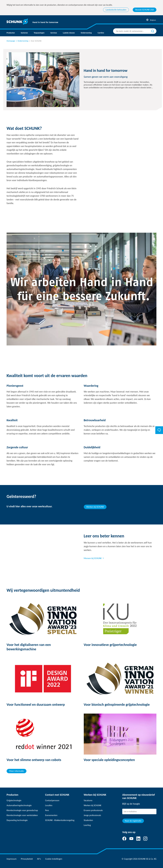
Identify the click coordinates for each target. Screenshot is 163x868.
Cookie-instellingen (54, 859)
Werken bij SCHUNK (95, 507)
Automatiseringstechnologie (19, 805)
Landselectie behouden (116, 10)
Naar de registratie (133, 821)
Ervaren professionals (93, 810)
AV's (39, 859)
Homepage (11, 41)
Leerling (87, 825)
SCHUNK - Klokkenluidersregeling (60, 820)
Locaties (49, 805)
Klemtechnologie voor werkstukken (22, 815)
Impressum (12, 859)
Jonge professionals (92, 815)
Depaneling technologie (17, 820)
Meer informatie (17, 771)
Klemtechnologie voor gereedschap (22, 810)
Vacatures (88, 800)
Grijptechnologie (14, 800)
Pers (47, 810)
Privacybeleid (27, 859)
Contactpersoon (52, 800)
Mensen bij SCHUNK (93, 558)
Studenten (88, 820)
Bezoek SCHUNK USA (145, 10)
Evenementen (51, 815)
